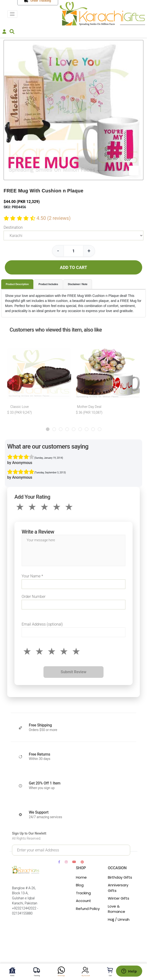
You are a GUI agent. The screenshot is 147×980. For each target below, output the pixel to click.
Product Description (17, 284)
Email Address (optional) (42, 624)
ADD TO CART (73, 267)
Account (83, 901)
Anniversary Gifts (118, 888)
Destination (13, 227)
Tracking (83, 893)
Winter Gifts (119, 898)
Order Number (34, 597)
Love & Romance (116, 909)
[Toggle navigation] (12, 14)
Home (81, 877)
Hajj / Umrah (119, 919)
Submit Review (74, 672)
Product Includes (48, 284)
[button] (48, 429)
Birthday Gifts (120, 877)
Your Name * (32, 576)
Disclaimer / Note (78, 284)
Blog (80, 885)
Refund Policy (88, 909)
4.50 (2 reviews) (54, 218)
